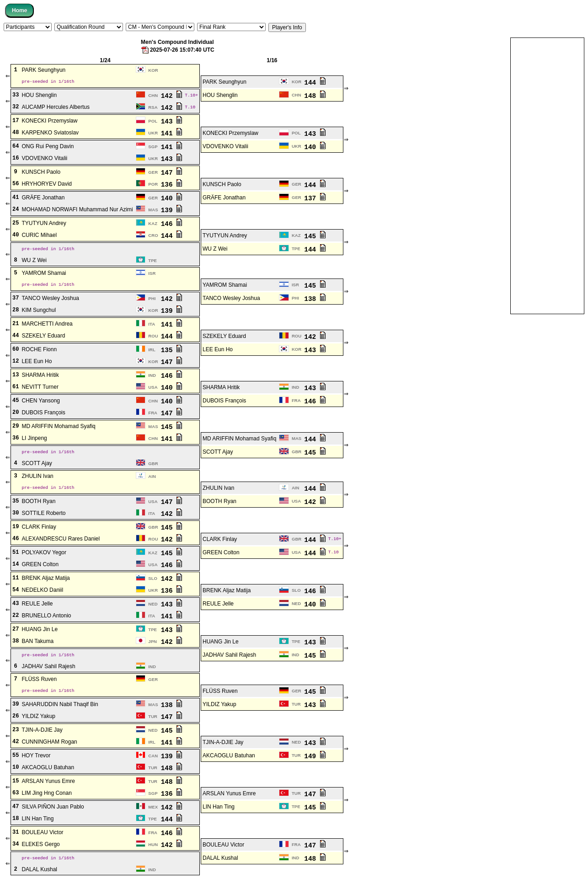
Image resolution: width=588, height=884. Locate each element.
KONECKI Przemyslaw (49, 121)
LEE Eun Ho (218, 351)
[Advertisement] (547, 175)
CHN (153, 96)
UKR (153, 133)
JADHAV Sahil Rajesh (229, 657)
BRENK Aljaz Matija (45, 580)
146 (172, 224)
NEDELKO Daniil (42, 592)
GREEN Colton (221, 555)
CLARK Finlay (39, 529)
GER (153, 173)
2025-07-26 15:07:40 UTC (177, 50)
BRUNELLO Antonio (46, 618)
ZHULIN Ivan (37, 478)
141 (172, 133)
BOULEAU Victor (42, 836)
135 (172, 351)
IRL (152, 351)
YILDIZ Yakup (219, 707)
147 (172, 173)
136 (172, 185)
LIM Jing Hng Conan (46, 796)
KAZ (153, 224)
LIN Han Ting (219, 810)
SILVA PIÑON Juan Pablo (53, 810)
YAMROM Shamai (44, 274)
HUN (153, 848)
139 (172, 210)
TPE (296, 249)
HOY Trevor (36, 759)
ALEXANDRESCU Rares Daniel (61, 541)
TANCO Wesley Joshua (50, 300)
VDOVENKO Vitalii (225, 147)
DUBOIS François (224, 402)
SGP (153, 147)
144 (315, 83)
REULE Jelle (37, 606)
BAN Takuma (37, 643)
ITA (152, 325)
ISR (152, 274)
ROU (153, 337)
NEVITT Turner (40, 388)
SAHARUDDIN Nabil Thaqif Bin (60, 707)
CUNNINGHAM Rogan (49, 745)
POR (153, 185)
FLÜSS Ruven (39, 682)
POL (153, 121)
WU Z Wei (215, 249)
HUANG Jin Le (40, 632)
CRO (153, 236)
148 (315, 96)
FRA (296, 402)
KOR (153, 70)
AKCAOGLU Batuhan (229, 759)
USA (153, 388)
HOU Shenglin (39, 96)
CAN (153, 759)
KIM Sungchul (39, 311)
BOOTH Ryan (38, 504)
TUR (296, 707)
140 (315, 147)
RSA (153, 108)
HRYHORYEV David (47, 184)
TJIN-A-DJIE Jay (42, 733)
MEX (153, 810)
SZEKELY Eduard (43, 337)
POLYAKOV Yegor (44, 555)
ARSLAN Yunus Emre (48, 784)
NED (153, 606)
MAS (153, 210)
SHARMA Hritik (40, 376)
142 (172, 96)
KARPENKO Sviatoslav (50, 133)
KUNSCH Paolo (41, 172)
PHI (152, 300)
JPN (152, 644)
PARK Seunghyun (43, 70)
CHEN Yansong (41, 402)
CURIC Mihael (39, 236)
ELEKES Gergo (40, 847)
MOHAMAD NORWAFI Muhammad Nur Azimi (77, 210)
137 (315, 198)
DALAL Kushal (220, 861)
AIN (152, 478)
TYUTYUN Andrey (44, 224)
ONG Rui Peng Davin (48, 147)
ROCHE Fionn (39, 351)
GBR (297, 453)
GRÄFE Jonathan (43, 198)
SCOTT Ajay (218, 453)
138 (315, 300)
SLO (153, 581)
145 (315, 236)
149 (315, 759)
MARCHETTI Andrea (47, 325)
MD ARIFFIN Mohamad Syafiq (58, 428)
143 (172, 121)
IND (152, 377)
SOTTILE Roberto (43, 515)
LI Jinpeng (34, 439)
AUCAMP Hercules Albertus (56, 107)
